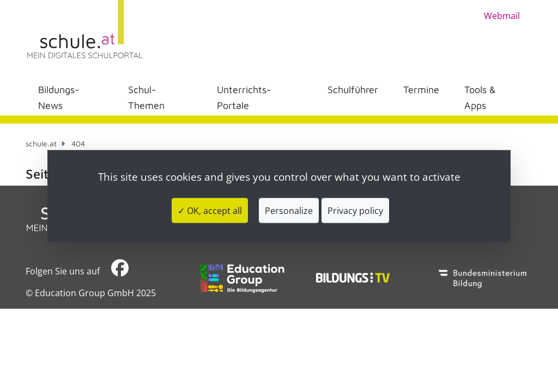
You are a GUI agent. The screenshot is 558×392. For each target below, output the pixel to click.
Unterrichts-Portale (244, 97)
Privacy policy (355, 210)
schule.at (41, 143)
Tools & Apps (480, 97)
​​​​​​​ (120, 271)
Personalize (289, 210)
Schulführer (353, 90)
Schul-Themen (146, 97)
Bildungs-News (59, 97)
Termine (421, 90)
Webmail (502, 16)
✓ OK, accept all (210, 210)
